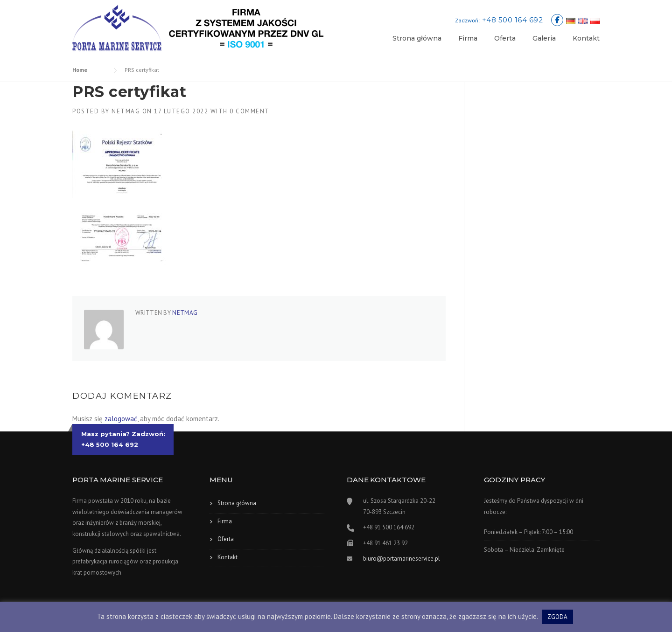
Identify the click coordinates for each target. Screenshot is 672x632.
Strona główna (417, 38)
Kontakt (586, 38)
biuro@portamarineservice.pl (402, 559)
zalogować (121, 419)
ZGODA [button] (557, 617)
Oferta (505, 38)
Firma (468, 38)
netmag (126, 111)
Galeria (544, 38)
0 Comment (250, 111)
